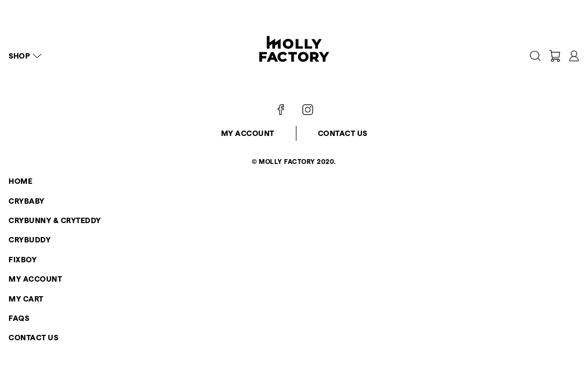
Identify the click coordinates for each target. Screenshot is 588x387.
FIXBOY (23, 260)
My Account (248, 133)
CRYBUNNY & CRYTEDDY (55, 220)
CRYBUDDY (30, 240)
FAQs (19, 318)
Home (20, 181)
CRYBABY (27, 201)
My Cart (26, 299)
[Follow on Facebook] (281, 110)
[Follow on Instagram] (308, 110)
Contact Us (343, 133)
